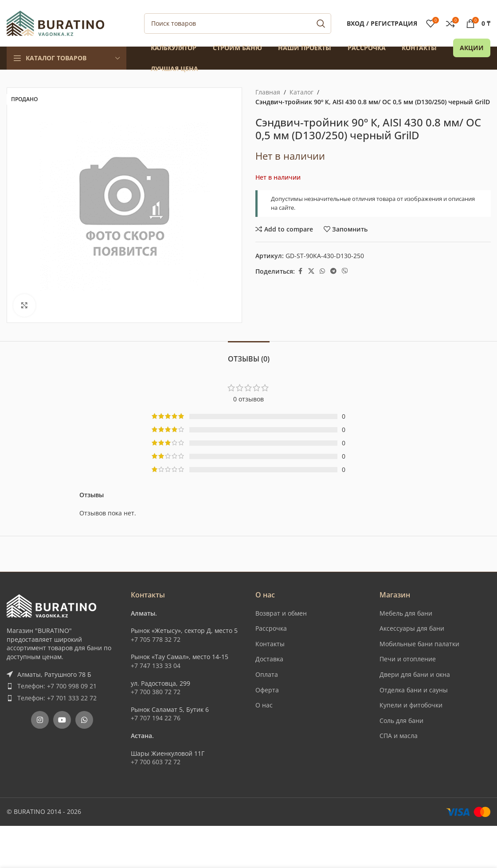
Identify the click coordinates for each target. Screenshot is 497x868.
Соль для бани (401, 721)
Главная (268, 92)
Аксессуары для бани (412, 628)
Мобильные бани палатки (419, 644)
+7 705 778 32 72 (156, 639)
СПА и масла (399, 736)
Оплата (267, 674)
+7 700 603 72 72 (156, 762)
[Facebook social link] (300, 271)
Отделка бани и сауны (414, 690)
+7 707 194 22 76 (156, 718)
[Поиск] (238, 24)
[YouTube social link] (62, 720)
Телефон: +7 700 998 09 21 (57, 686)
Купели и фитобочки (411, 705)
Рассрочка (271, 628)
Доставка (269, 659)
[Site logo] (55, 22)
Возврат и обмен (281, 613)
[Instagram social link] (40, 720)
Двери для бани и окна (415, 674)
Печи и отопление (408, 659)
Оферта (267, 690)
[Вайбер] (345, 271)
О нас (264, 705)
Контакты (270, 644)
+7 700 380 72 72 (156, 692)
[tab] (249, 355)
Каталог (301, 92)
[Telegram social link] (333, 271)
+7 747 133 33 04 (156, 666)
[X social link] (311, 271)
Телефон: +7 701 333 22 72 (57, 698)
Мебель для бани (406, 613)
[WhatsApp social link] (322, 271)
